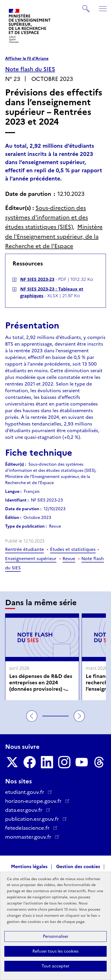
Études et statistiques (73, 549)
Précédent (32, 716)
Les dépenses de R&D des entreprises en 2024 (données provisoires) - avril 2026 (41, 682)
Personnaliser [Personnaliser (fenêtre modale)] (56, 936)
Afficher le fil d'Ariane (27, 59)
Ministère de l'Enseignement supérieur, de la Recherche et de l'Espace (54, 237)
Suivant (79, 716)
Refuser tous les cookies (55, 951)
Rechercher (86, 6)
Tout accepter (55, 966)
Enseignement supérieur (31, 559)
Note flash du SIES (30, 69)
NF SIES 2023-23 (37, 279)
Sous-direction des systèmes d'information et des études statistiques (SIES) (47, 218)
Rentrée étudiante (24, 549)
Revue (69, 559)
